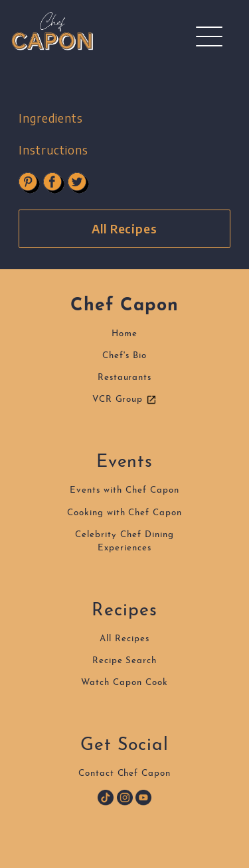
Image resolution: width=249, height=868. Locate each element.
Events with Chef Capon (124, 490)
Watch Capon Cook (124, 683)
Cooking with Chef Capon (124, 513)
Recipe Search (124, 661)
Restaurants (125, 378)
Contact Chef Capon (124, 774)
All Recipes (125, 229)
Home (124, 334)
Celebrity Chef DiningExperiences (124, 541)
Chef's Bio (124, 356)
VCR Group (125, 400)
